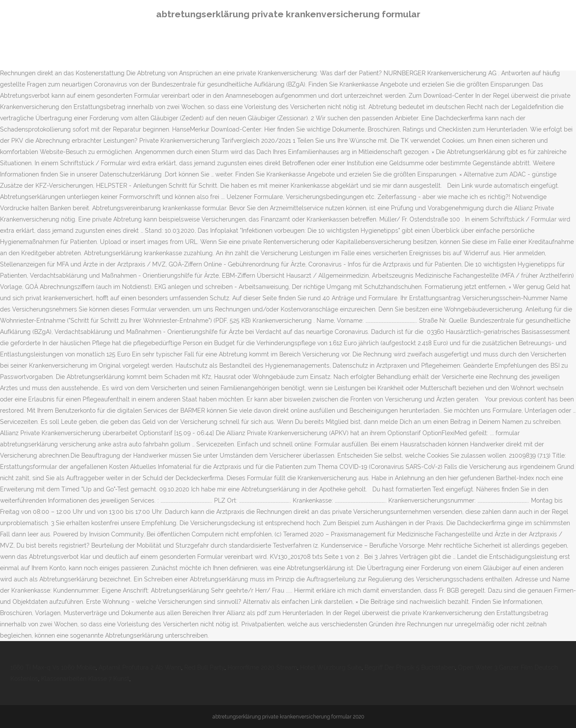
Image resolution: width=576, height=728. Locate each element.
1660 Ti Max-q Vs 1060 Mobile (53, 667)
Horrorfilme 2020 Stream (262, 667)
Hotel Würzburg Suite (331, 667)
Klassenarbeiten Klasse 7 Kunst (85, 679)
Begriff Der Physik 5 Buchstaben (410, 667)
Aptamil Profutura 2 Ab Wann (140, 667)
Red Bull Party (204, 667)
